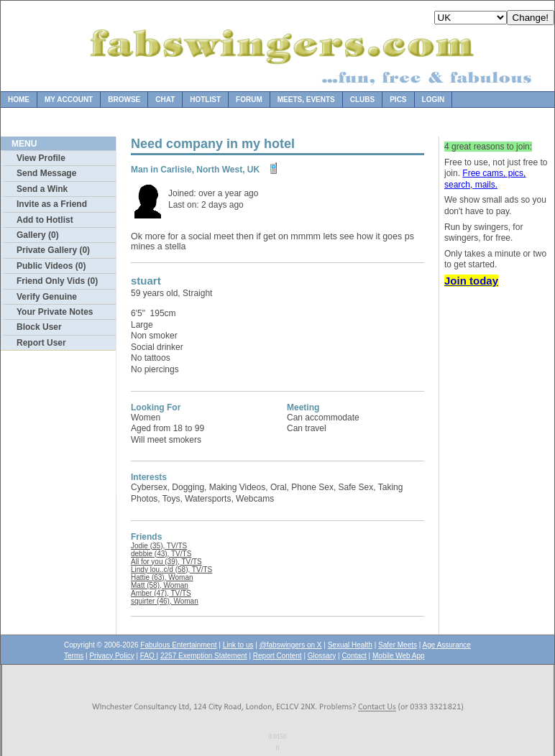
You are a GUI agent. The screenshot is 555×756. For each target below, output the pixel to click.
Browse (124, 100)
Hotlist (205, 100)
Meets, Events (306, 100)
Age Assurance (447, 645)
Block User (39, 327)
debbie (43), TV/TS (161, 554)
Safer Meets (398, 645)
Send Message (46, 173)
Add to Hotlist (45, 220)
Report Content (277, 656)
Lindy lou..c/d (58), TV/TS (171, 570)
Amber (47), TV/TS (161, 593)
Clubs (362, 100)
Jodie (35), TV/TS (159, 546)
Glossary (322, 656)
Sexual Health (350, 645)
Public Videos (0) (51, 266)
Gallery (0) (38, 235)
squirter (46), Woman (165, 601)
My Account (69, 100)
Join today (471, 281)
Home (19, 100)
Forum (249, 100)
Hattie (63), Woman (162, 577)
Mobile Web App (399, 656)
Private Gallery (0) (53, 250)
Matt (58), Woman (160, 585)
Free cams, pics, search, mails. (485, 179)
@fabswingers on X (291, 645)
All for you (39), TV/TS (166, 562)
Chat (165, 100)
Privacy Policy (111, 656)
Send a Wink (42, 189)
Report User (41, 343)
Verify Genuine (47, 297)
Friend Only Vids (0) (57, 281)
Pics (398, 100)
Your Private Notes (55, 312)
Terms (74, 656)
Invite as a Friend (52, 204)
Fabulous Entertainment (178, 645)
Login (434, 100)
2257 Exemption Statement (204, 656)
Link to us (238, 645)
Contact (354, 656)
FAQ (148, 656)
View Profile (41, 158)
